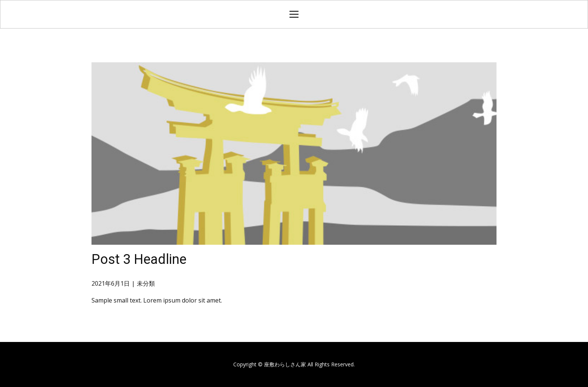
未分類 (146, 283)
